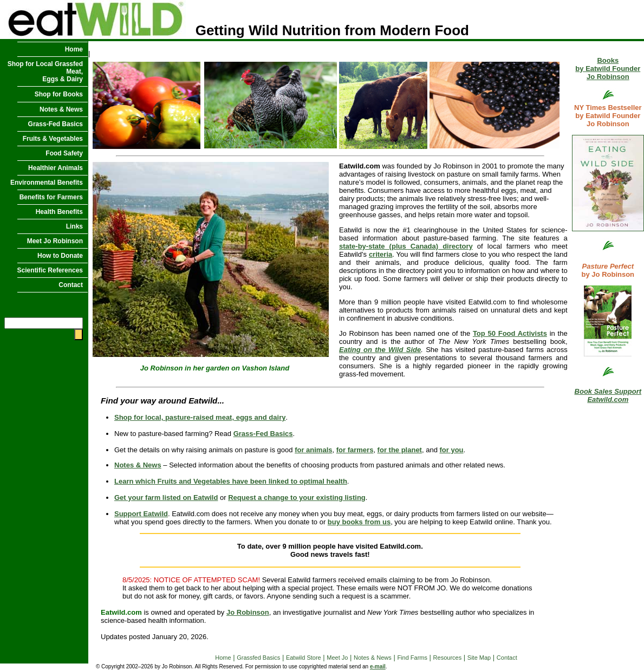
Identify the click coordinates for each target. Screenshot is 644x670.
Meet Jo (337, 658)
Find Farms (412, 658)
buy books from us (359, 522)
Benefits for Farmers (51, 197)
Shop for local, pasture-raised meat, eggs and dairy (200, 417)
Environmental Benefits (47, 183)
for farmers (355, 450)
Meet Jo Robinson (55, 241)
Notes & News (61, 109)
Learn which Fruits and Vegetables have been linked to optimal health (231, 481)
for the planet (400, 450)
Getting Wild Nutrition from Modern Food (235, 30)
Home (74, 49)
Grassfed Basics (258, 658)
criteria (380, 254)
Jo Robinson (248, 612)
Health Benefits (59, 212)
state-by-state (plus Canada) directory (406, 246)
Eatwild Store (304, 658)
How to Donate (60, 256)
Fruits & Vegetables (53, 139)
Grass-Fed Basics (56, 124)
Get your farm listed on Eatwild (166, 497)
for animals (313, 450)
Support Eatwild (141, 514)
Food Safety (64, 153)
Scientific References (50, 270)
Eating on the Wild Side (380, 350)
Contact (71, 285)
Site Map (479, 658)
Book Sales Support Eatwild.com (608, 395)
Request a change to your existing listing (297, 497)
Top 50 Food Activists (510, 333)
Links (74, 226)
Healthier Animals (56, 168)
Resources (448, 658)
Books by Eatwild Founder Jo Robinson (608, 69)
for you (451, 450)
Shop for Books (59, 94)
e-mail (378, 666)
